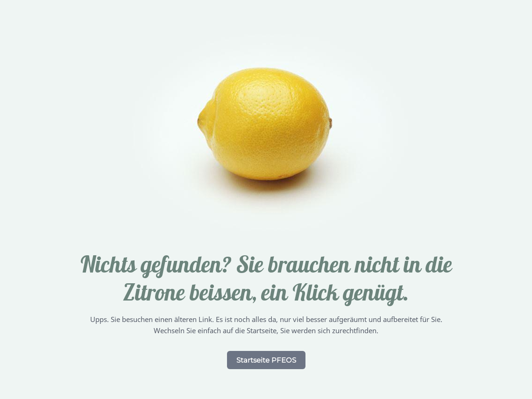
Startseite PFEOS (266, 360)
